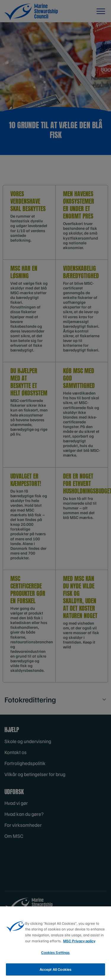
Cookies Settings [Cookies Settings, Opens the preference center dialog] (55, 955)
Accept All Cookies (55, 972)
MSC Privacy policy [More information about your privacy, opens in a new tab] (79, 943)
